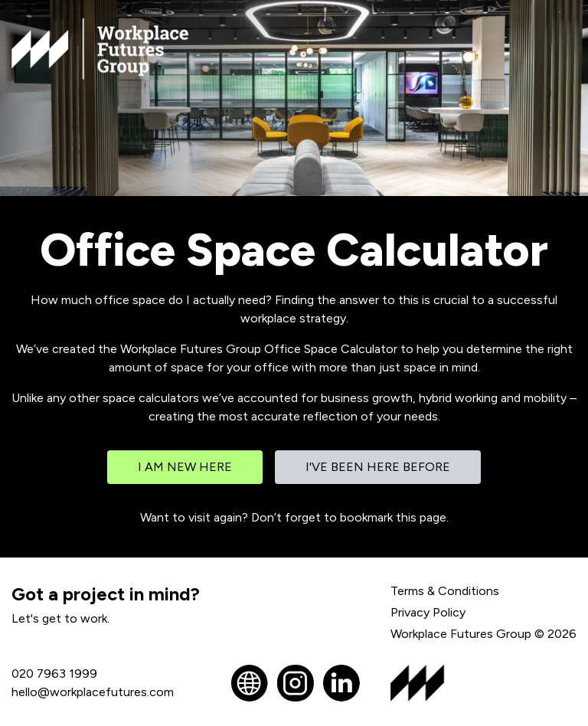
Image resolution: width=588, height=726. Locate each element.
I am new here (185, 467)
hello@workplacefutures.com (93, 692)
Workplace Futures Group (461, 634)
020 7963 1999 (54, 674)
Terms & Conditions (445, 591)
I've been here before (378, 467)
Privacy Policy (428, 612)
